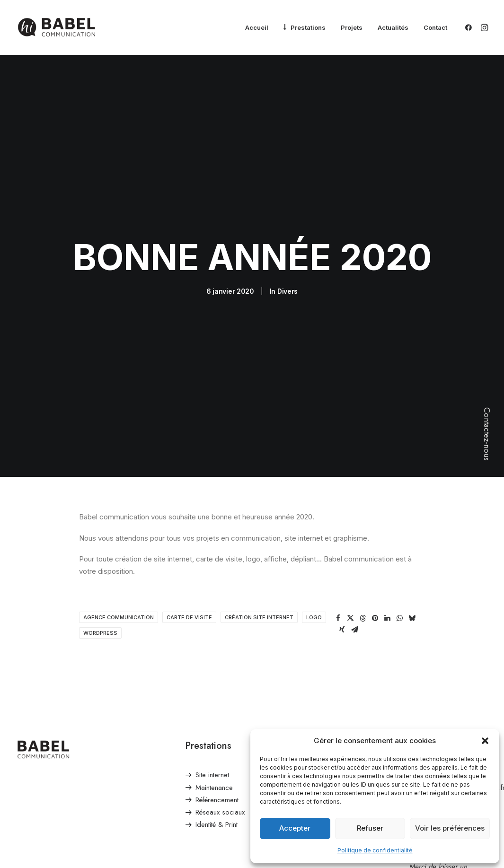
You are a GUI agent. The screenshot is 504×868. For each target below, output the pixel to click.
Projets (352, 27)
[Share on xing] (342, 548)
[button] (485, 741)
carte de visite (189, 535)
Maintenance (214, 705)
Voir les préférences (450, 828)
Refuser (370, 828)
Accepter (295, 828)
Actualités (393, 27)
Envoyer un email (435, 693)
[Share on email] (354, 548)
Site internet (212, 693)
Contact (435, 27)
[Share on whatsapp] (399, 536)
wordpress (100, 551)
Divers (287, 250)
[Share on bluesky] (412, 536)
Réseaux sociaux (220, 730)
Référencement (217, 718)
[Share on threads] (363, 536)
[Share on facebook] (338, 536)
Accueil (257, 27)
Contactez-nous (487, 434)
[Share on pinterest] (375, 536)
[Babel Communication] (57, 27)
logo (314, 535)
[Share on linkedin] (387, 536)
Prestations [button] (308, 27)
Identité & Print (217, 743)
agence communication (119, 535)
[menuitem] (257, 28)
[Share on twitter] (350, 536)
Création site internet (259, 535)
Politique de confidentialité (375, 850)
